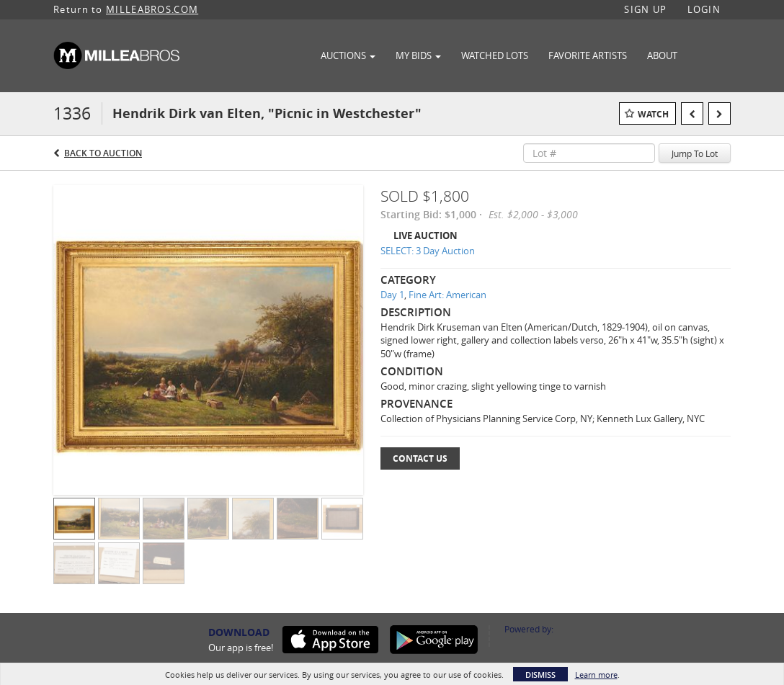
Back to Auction (103, 153)
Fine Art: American (447, 295)
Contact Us (420, 458)
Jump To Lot (695, 153)
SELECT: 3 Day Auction (428, 251)
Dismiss (540, 675)
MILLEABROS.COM (152, 9)
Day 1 (392, 295)
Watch (653, 114)
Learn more (596, 675)
